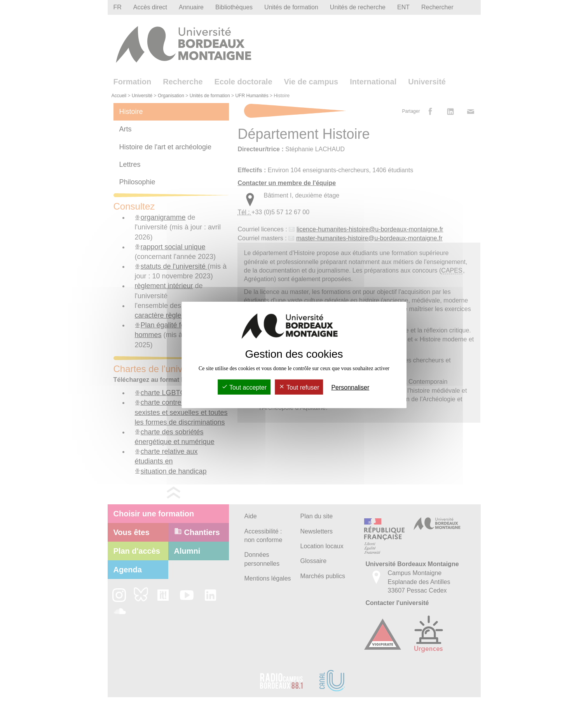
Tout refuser (299, 387)
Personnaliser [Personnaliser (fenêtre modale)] (350, 387)
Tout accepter (244, 387)
